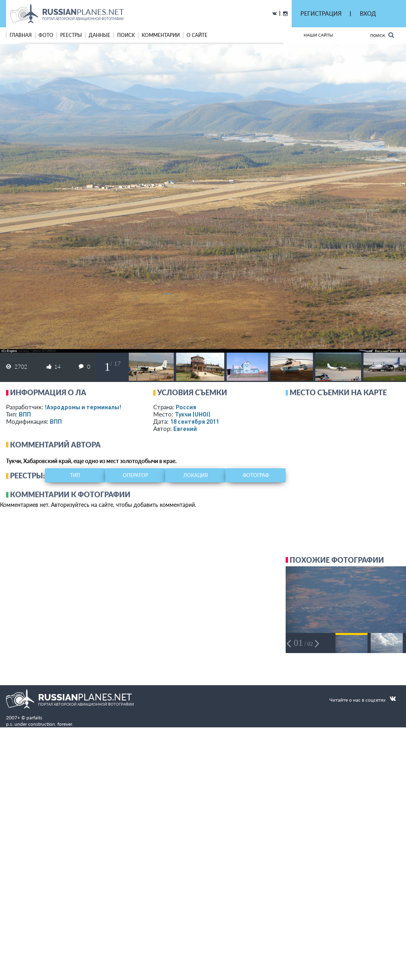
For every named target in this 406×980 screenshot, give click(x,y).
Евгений (185, 429)
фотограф (256, 475)
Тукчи (193, 414)
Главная (21, 35)
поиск (126, 35)
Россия (186, 407)
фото (46, 35)
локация (196, 475)
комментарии (161, 35)
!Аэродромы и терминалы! (83, 407)
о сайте (197, 35)
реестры (71, 35)
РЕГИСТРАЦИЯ (321, 13)
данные (99, 35)
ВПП (25, 414)
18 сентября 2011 (195, 421)
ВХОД (368, 13)
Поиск (382, 35)
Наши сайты (318, 35)
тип (75, 475)
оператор (135, 475)
